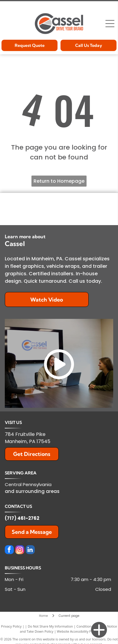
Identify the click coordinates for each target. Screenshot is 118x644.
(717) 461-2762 (22, 518)
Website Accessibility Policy (78, 631)
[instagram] (20, 550)
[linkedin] (30, 550)
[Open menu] (110, 24)
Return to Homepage (59, 181)
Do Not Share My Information (50, 626)
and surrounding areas (32, 491)
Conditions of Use (90, 626)
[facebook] (9, 550)
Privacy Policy (11, 626)
